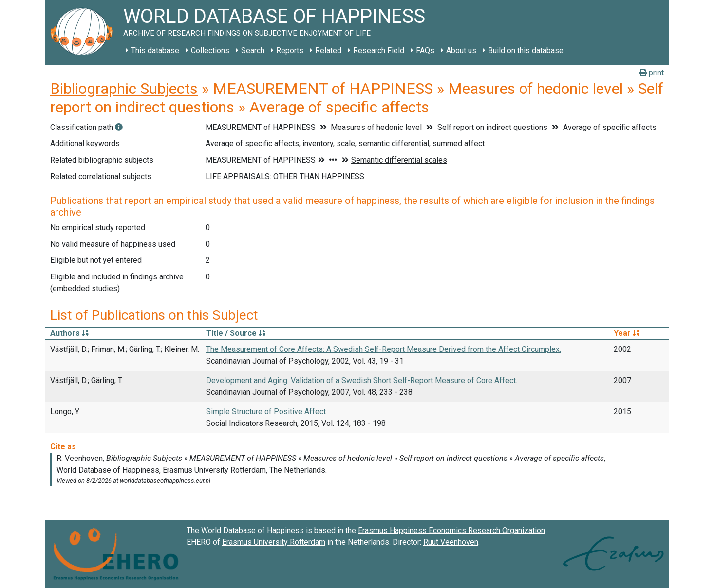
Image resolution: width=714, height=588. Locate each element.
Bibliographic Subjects (124, 89)
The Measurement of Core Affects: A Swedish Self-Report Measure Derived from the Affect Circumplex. (384, 349)
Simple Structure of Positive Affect (266, 412)
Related (328, 50)
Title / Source (236, 333)
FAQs (425, 50)
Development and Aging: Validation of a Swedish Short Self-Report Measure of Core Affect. (362, 380)
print (651, 73)
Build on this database (526, 50)
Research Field (379, 50)
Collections (210, 50)
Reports (290, 50)
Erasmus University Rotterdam (274, 542)
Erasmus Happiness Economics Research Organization (451, 530)
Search (253, 50)
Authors (69, 333)
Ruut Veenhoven (451, 542)
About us (461, 50)
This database (155, 50)
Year (627, 333)
